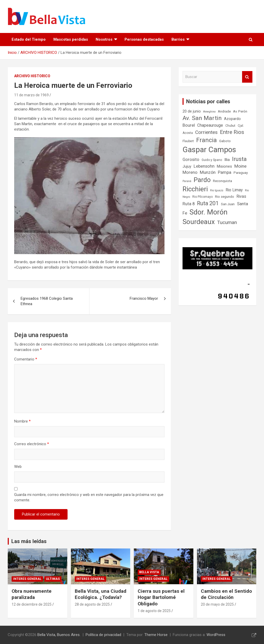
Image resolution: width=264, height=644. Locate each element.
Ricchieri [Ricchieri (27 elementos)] (195, 189)
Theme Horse (156, 635)
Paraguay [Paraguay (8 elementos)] (241, 173)
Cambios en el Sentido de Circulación (226, 594)
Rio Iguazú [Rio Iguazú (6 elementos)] (217, 190)
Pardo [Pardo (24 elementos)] (202, 180)
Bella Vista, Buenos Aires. (59, 635)
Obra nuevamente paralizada (32, 594)
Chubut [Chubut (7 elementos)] (230, 126)
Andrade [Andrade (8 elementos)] (224, 111)
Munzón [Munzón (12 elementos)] (208, 172)
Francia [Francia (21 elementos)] (207, 140)
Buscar (247, 77)
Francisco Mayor (144, 298)
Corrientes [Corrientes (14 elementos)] (206, 132)
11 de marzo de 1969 (31, 95)
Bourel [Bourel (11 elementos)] (189, 125)
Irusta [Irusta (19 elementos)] (239, 159)
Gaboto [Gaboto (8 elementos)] (225, 141)
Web (18, 467)
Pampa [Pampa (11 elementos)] (225, 172)
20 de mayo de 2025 (217, 604)
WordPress (216, 635)
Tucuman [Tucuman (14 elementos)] (227, 222)
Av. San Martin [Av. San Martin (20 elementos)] (202, 118)
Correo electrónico (32, 444)
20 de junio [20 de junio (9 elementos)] (192, 111)
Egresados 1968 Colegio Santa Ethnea (47, 301)
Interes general (27, 579)
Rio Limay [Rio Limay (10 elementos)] (234, 190)
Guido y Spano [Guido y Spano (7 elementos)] (212, 160)
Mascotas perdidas (71, 39)
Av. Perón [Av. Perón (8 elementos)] (240, 111)
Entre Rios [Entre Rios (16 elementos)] (232, 132)
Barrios (178, 39)
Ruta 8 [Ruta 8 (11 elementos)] (189, 204)
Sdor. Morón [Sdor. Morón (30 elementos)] (208, 212)
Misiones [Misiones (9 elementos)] (224, 166)
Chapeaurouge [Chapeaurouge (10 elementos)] (210, 125)
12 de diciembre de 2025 (32, 604)
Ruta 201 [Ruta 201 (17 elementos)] (208, 203)
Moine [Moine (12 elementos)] (240, 166)
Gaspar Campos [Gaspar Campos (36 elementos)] (209, 150)
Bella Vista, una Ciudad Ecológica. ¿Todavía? (101, 594)
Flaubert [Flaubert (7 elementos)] (188, 141)
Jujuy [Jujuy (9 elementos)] (187, 166)
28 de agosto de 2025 (92, 604)
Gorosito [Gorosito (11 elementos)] (191, 160)
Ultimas (53, 579)
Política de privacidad (103, 635)
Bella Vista (149, 572)
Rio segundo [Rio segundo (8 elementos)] (225, 197)
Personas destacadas (144, 39)
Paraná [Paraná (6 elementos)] (187, 181)
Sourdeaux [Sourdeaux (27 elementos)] (199, 222)
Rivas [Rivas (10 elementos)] (241, 196)
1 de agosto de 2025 (154, 611)
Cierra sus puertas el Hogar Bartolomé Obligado (161, 597)
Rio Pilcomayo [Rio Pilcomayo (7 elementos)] (203, 197)
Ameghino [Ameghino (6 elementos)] (209, 112)
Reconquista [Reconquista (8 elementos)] (222, 181)
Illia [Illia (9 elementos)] (227, 160)
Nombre (22, 421)
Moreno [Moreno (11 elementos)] (190, 172)
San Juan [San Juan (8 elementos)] (228, 204)
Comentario (26, 359)
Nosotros (104, 39)
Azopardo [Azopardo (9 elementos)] (232, 119)
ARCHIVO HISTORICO (32, 76)
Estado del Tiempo (29, 39)
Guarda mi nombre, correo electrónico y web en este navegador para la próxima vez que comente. (89, 497)
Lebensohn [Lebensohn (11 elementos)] (204, 166)
